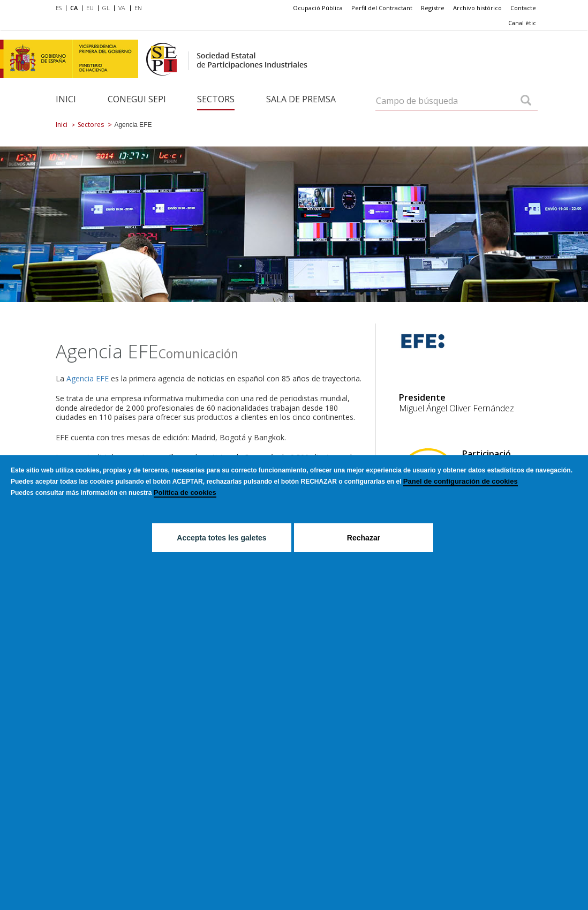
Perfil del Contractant (382, 8)
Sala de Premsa (301, 99)
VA (122, 8)
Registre (433, 8)
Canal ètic (522, 23)
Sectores (91, 125)
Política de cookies (185, 492)
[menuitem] (61, 9)
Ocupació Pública (318, 8)
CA (74, 8)
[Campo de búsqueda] (526, 101)
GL (106, 8)
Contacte (523, 8)
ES (59, 8)
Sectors (216, 99)
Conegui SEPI (137, 99)
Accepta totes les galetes (221, 538)
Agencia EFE (88, 378)
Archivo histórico (477, 8)
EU (90, 8)
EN (138, 8)
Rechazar (364, 538)
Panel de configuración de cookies (461, 481)
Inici (66, 99)
